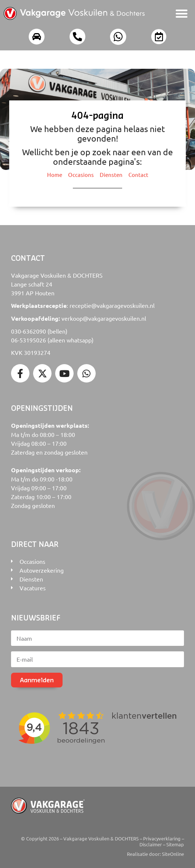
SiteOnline (173, 854)
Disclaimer (151, 844)
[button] (182, 13)
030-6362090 (29, 331)
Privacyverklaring (162, 838)
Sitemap (175, 844)
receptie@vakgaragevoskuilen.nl (112, 305)
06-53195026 (29, 340)
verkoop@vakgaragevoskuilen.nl (104, 318)
